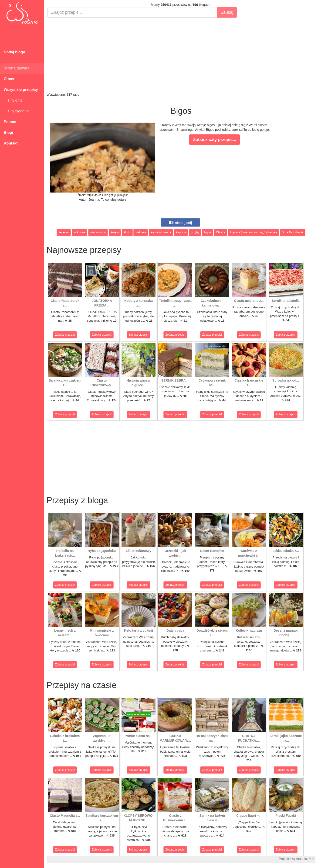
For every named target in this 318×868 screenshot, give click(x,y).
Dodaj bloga (14, 52)
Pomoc (10, 122)
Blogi (8, 133)
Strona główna (17, 68)
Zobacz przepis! (65, 335)
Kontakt (11, 143)
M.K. (312, 859)
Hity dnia (13, 100)
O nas (9, 79)
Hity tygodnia (17, 111)
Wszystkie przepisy (21, 90)
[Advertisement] (181, 55)
